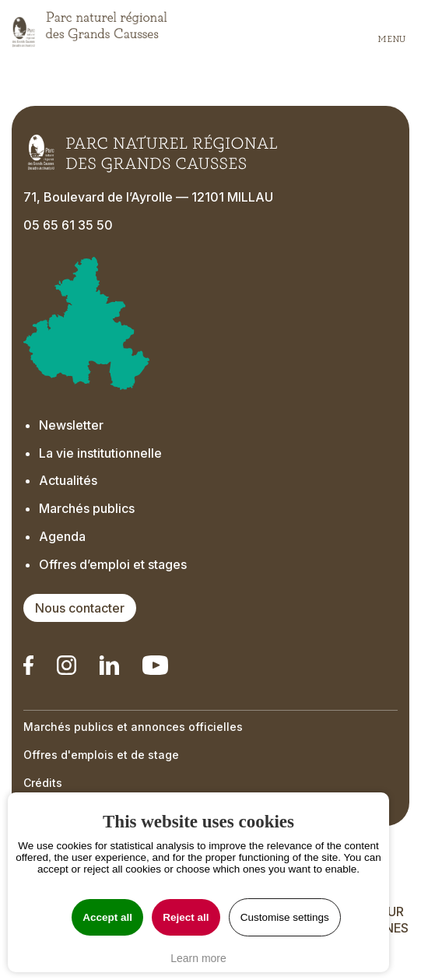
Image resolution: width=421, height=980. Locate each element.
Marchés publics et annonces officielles (133, 727)
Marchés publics (87, 508)
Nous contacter (80, 608)
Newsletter (73, 425)
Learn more (198, 958)
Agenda (62, 536)
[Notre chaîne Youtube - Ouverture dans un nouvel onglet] (155, 665)
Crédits (43, 783)
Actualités (68, 480)
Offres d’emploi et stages (113, 564)
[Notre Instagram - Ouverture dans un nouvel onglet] (67, 665)
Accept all (107, 917)
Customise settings (285, 917)
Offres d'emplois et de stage (101, 755)
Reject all (186, 917)
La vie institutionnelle (100, 453)
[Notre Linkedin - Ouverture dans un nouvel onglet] (28, 665)
